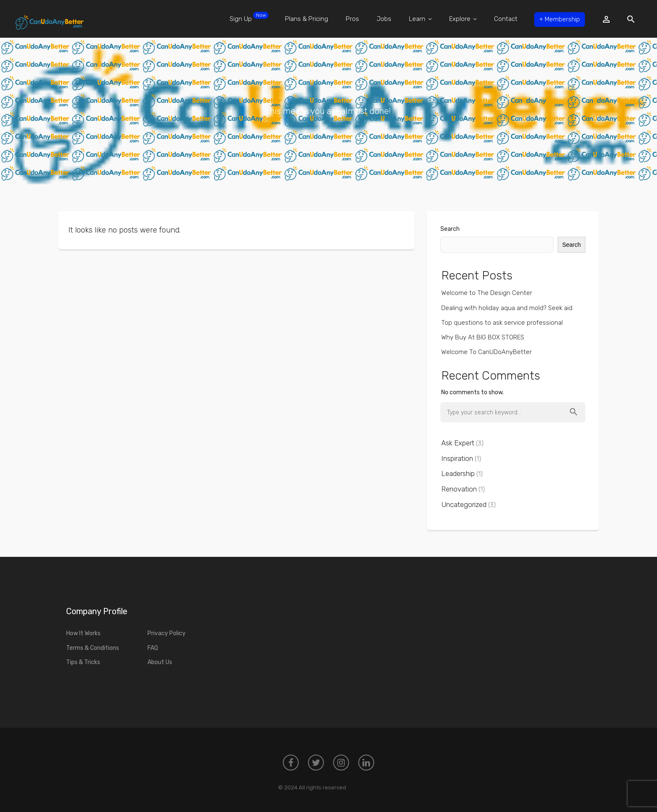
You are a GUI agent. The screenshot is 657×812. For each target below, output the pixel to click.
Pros (350, 19)
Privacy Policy (167, 633)
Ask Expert (458, 443)
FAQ (153, 648)
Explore (461, 19)
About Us (160, 662)
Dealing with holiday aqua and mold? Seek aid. (507, 308)
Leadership (458, 473)
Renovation (459, 489)
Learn (418, 19)
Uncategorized (464, 504)
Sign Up (247, 17)
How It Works (83, 633)
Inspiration (457, 458)
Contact (504, 19)
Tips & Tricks (83, 662)
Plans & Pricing (304, 19)
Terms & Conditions (93, 648)
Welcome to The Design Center (487, 293)
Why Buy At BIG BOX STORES (483, 337)
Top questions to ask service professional (502, 323)
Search (450, 229)
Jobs (382, 19)
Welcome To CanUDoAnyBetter (486, 352)
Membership (559, 19)
